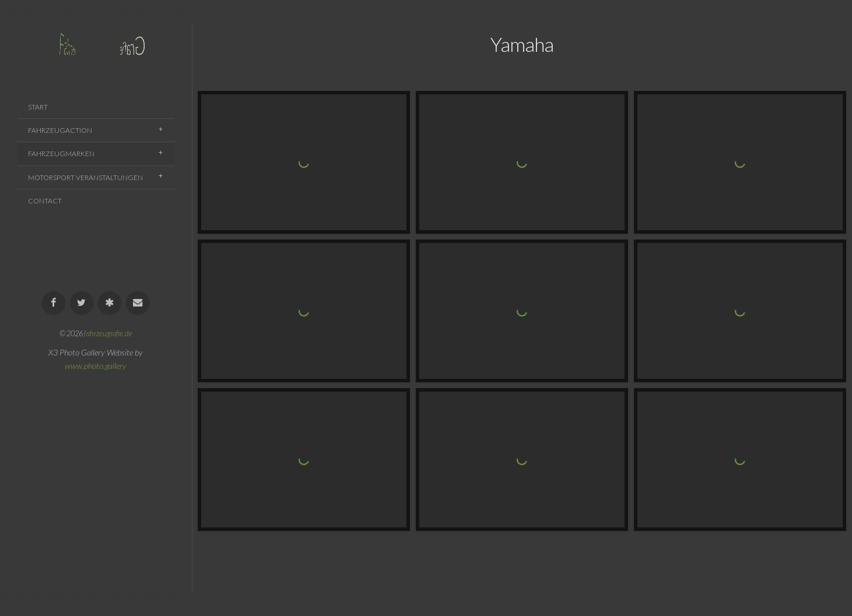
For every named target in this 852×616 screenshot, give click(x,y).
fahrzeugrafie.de (108, 333)
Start (38, 107)
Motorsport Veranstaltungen (85, 177)
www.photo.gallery (96, 366)
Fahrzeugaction (60, 130)
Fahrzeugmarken (61, 154)
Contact (45, 201)
